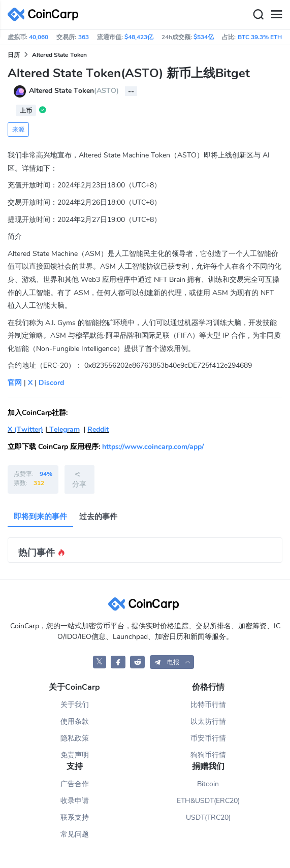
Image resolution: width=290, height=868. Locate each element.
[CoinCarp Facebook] (118, 662)
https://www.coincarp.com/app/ (153, 447)
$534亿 (204, 37)
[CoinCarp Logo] (46, 14)
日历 (14, 55)
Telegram (63, 429)
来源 (18, 130)
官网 (15, 383)
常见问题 (75, 834)
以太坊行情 (208, 721)
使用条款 (75, 721)
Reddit (98, 429)
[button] (172, 662)
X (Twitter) (25, 429)
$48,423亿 (139, 37)
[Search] (258, 15)
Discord (51, 383)
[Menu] (276, 15)
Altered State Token (59, 55)
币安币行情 (208, 738)
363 (84, 37)
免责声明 (75, 755)
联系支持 (75, 817)
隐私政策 (75, 738)
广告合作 (75, 784)
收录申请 (75, 801)
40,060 (39, 37)
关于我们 (75, 705)
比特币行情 (208, 705)
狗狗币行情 (208, 755)
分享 (79, 479)
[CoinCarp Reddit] (137, 662)
